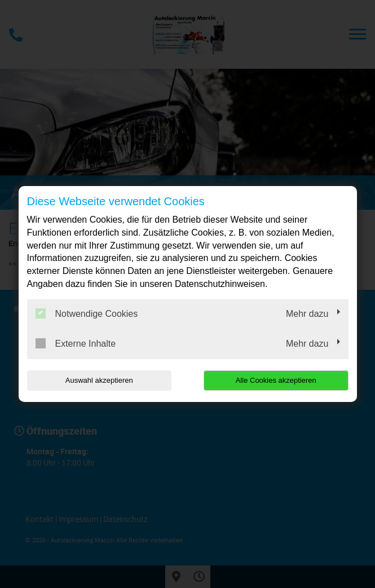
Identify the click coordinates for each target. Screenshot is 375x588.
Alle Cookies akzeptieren (276, 380)
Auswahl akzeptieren (99, 380)
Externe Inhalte (76, 343)
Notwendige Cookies (87, 313)
